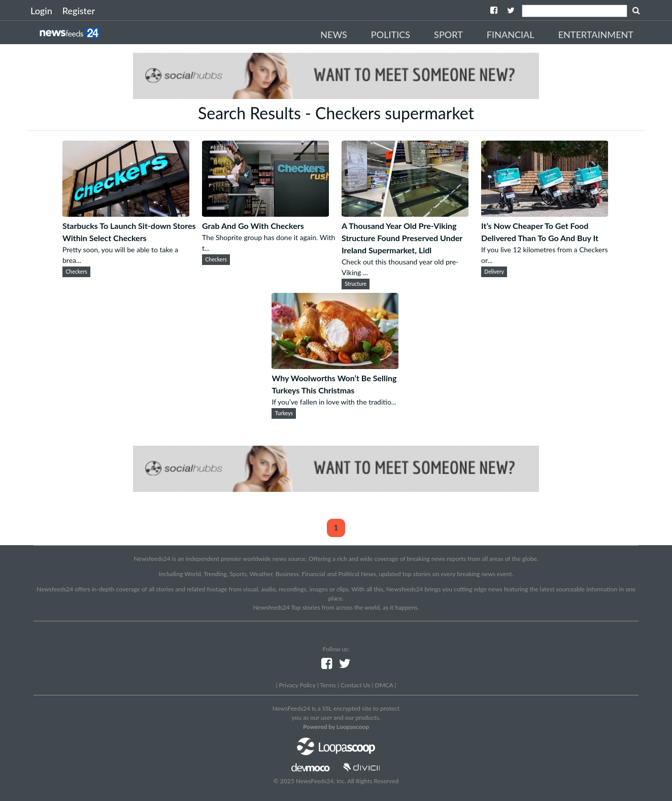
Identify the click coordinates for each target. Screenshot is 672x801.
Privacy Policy (297, 685)
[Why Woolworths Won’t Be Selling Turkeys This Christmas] (335, 366)
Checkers (76, 272)
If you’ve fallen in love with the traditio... (334, 402)
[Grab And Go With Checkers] (265, 213)
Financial (511, 35)
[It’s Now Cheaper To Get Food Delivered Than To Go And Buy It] (545, 213)
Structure (356, 284)
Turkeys (284, 413)
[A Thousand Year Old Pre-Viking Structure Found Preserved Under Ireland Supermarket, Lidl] (405, 213)
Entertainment (596, 35)
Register (79, 11)
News (334, 35)
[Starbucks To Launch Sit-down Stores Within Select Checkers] (126, 213)
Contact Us (355, 685)
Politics (391, 35)
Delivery (494, 272)
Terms (328, 685)
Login (41, 11)
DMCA (384, 685)
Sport (448, 35)
